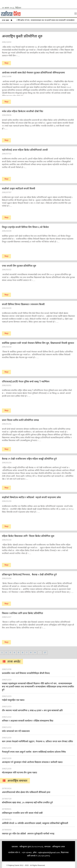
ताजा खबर (7, 20)
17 (45, 653)
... (40, 653)
